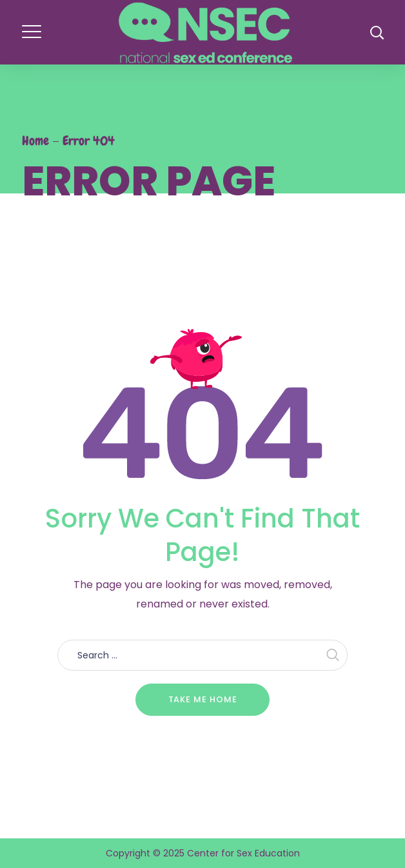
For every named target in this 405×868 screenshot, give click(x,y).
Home (35, 141)
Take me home (203, 699)
